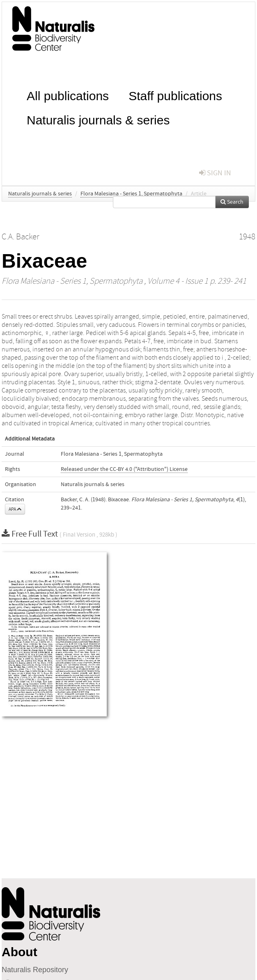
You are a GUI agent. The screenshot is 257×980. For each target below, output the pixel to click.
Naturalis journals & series (98, 119)
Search (232, 202)
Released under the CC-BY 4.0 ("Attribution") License (124, 469)
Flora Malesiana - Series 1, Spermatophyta (131, 194)
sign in (215, 173)
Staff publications (175, 95)
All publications (68, 95)
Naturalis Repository (35, 970)
